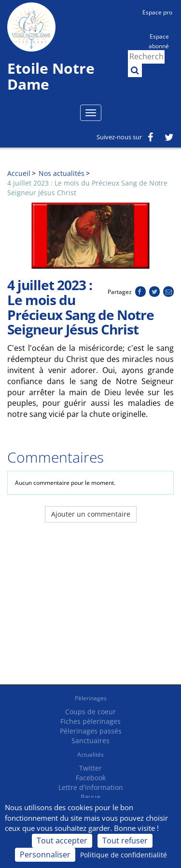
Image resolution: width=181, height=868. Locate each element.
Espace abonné (159, 40)
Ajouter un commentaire (91, 514)
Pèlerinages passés (91, 731)
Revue (90, 797)
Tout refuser (125, 841)
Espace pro (157, 12)
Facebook (91, 778)
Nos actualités (62, 173)
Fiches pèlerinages (90, 721)
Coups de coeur (90, 712)
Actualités (90, 754)
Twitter (90, 768)
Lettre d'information (91, 787)
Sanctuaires (90, 741)
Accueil (19, 173)
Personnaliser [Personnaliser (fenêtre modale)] (45, 855)
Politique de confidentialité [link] (124, 855)
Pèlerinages (91, 698)
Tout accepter (62, 841)
